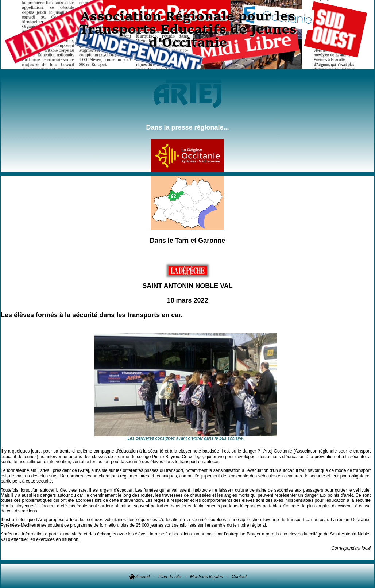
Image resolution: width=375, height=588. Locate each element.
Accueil (139, 577)
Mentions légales (206, 577)
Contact (239, 577)
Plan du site (170, 577)
